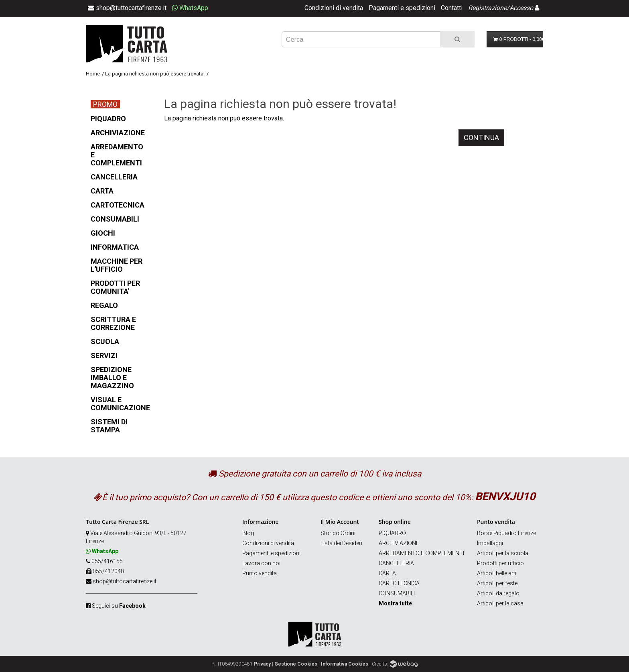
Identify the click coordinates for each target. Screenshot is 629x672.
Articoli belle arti (497, 573)
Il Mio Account (340, 522)
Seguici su (119, 606)
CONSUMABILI (397, 593)
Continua (481, 137)
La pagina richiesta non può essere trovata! (155, 74)
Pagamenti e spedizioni (402, 8)
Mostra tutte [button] (395, 603)
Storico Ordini (338, 533)
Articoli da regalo (498, 593)
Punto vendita (260, 573)
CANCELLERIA (396, 563)
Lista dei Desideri (341, 543)
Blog (248, 533)
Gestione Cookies (296, 664)
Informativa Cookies (345, 664)
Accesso (521, 8)
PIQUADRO (392, 533)
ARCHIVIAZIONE (399, 543)
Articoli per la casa (500, 603)
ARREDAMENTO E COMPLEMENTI (421, 553)
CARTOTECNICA (399, 583)
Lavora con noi (261, 563)
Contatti (452, 8)
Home (93, 74)
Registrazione (487, 8)
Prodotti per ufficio (500, 563)
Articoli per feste (497, 583)
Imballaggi (490, 543)
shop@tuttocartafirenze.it (125, 581)
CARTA (387, 573)
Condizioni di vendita (334, 8)
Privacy (262, 664)
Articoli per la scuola (503, 553)
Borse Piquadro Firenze (506, 533)
